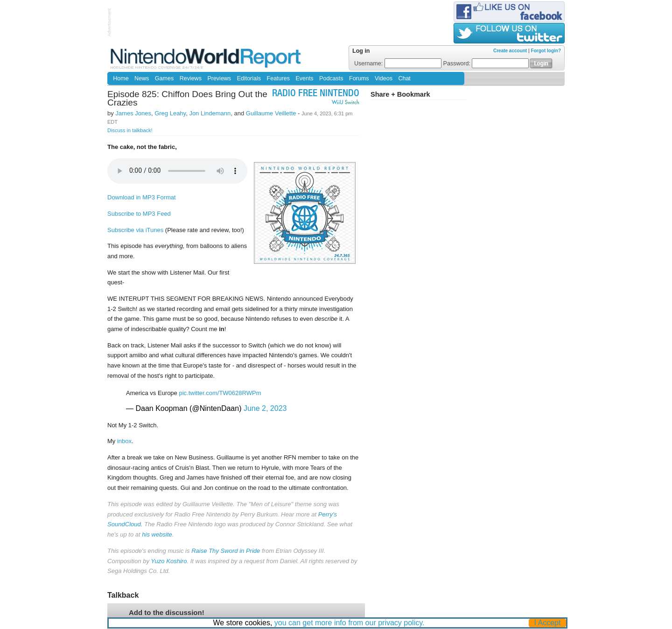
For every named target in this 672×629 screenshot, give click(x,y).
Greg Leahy (170, 113)
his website (157, 534)
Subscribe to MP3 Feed (139, 214)
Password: (486, 64)
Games (164, 78)
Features (278, 78)
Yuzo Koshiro (169, 561)
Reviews (191, 78)
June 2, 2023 (265, 408)
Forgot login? (546, 51)
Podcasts (331, 78)
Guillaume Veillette (271, 113)
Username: (398, 64)
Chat (404, 78)
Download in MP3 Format (142, 197)
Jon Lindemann (210, 113)
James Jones (133, 113)
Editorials (249, 78)
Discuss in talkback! (130, 130)
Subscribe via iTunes (135, 230)
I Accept (548, 623)
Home (121, 78)
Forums (359, 78)
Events (304, 78)
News (142, 78)
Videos (384, 78)
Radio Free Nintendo (316, 94)
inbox (124, 441)
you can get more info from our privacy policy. (350, 623)
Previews (219, 78)
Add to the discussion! (167, 612)
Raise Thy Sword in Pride (226, 551)
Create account (510, 51)
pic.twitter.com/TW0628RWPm (220, 393)
